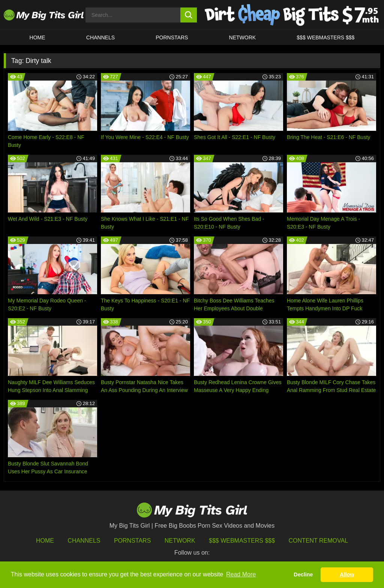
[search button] (189, 15)
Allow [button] (347, 575)
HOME (37, 37)
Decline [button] (303, 575)
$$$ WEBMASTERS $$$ (325, 37)
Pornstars (172, 37)
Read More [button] (241, 574)
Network (243, 37)
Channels (84, 541)
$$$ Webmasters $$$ (242, 541)
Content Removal (319, 541)
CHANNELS (100, 37)
